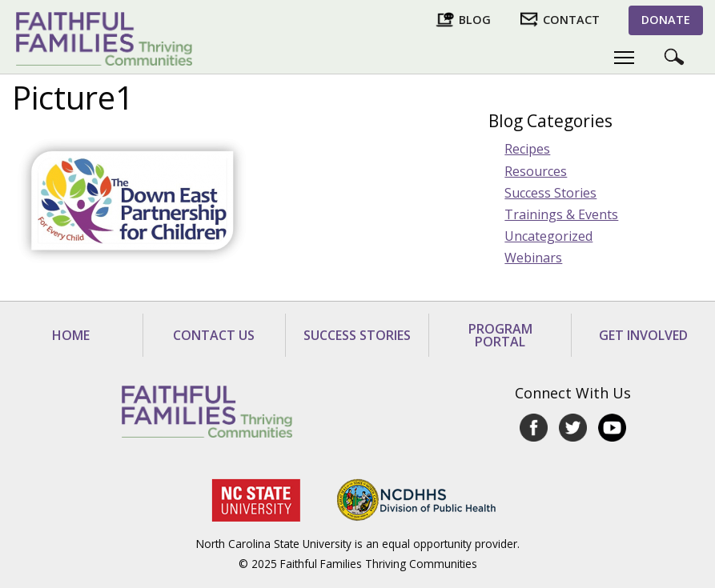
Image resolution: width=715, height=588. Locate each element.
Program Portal (500, 335)
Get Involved (643, 335)
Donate (666, 20)
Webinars (533, 258)
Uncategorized (548, 236)
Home (71, 335)
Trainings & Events (561, 214)
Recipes (527, 149)
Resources (536, 171)
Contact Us (214, 335)
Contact (571, 20)
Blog (475, 20)
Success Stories (550, 193)
